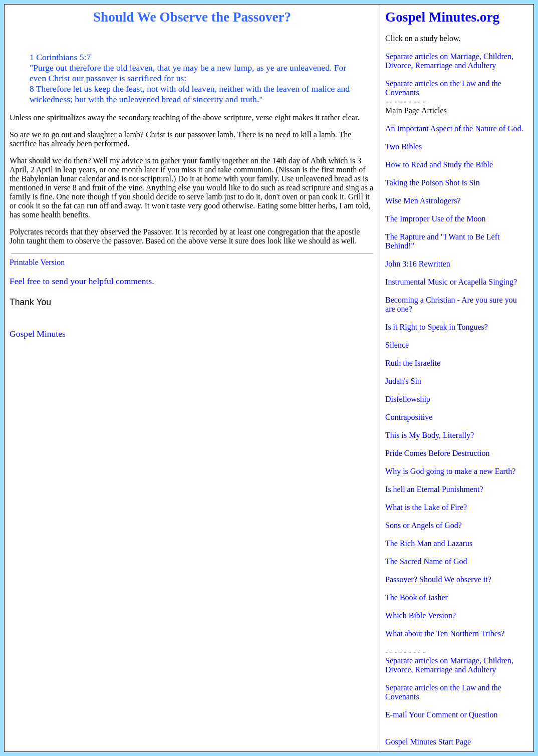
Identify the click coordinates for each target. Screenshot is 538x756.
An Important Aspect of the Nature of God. (454, 129)
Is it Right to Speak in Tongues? (437, 327)
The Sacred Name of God (426, 561)
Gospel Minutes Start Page (428, 742)
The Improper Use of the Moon (435, 219)
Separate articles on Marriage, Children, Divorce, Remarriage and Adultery (449, 61)
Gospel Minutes (38, 334)
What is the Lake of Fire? (426, 507)
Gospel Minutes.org (442, 17)
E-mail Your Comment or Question (441, 715)
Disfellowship (408, 399)
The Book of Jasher (417, 597)
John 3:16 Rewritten (418, 264)
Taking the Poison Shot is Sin (433, 183)
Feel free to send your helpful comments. (82, 281)
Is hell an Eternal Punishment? (434, 489)
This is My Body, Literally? (430, 435)
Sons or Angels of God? (424, 525)
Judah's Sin (403, 381)
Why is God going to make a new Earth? (450, 471)
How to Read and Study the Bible (439, 165)
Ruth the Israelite (413, 363)
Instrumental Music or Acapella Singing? (451, 282)
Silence (397, 345)
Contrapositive (409, 417)
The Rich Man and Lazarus (429, 543)
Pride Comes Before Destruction (437, 453)
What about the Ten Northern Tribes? (445, 634)
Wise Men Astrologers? (423, 201)
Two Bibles (403, 147)
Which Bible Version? (421, 615)
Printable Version (37, 262)
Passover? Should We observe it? (438, 579)
